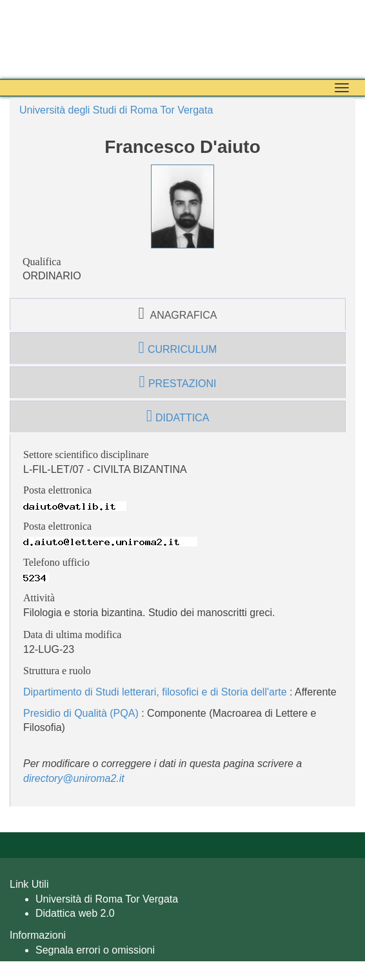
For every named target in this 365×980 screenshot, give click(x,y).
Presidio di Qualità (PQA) (81, 713)
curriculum (178, 348)
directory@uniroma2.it (74, 778)
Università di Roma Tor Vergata (107, 899)
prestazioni (178, 382)
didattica (178, 416)
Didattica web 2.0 (75, 913)
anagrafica (178, 314)
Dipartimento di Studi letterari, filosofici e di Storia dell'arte (155, 692)
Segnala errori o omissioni (95, 950)
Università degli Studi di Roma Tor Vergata (116, 110)
